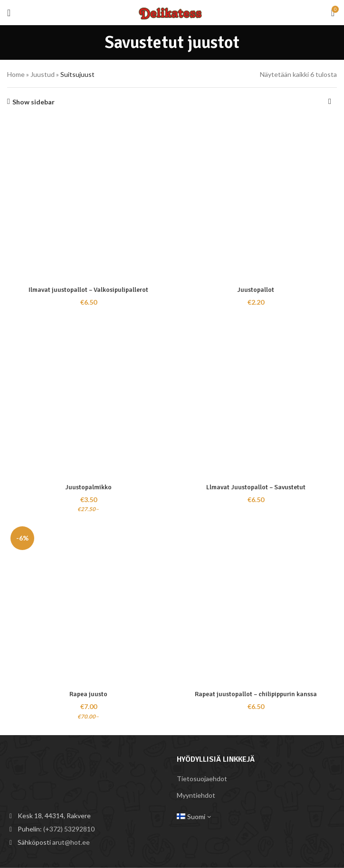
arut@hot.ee (71, 842)
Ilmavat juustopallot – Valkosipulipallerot (89, 290)
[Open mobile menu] (9, 13)
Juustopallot (256, 290)
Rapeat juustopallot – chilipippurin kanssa (256, 694)
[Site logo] (172, 12)
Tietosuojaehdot (202, 779)
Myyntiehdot (196, 795)
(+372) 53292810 (69, 829)
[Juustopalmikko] (88, 397)
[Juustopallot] (256, 200)
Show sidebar (33, 102)
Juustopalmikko (89, 487)
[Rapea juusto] (88, 604)
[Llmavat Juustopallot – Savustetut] (256, 397)
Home (16, 74)
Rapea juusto (88, 694)
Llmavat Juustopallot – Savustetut (256, 487)
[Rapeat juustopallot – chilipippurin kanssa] (256, 604)
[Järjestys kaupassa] (330, 102)
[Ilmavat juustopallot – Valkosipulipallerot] (88, 200)
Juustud (43, 74)
